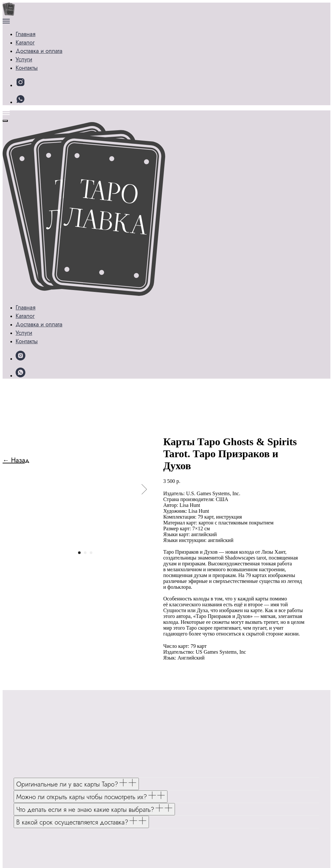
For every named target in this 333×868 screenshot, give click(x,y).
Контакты (36, 66)
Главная (27, 28)
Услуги (33, 47)
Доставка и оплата (50, 56)
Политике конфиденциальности (128, 854)
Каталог (34, 38)
